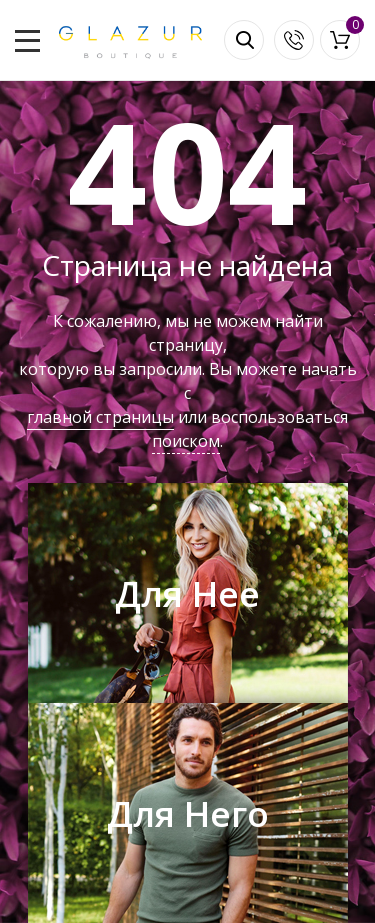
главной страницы (100, 417)
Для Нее (187, 593)
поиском (186, 441)
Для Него (188, 813)
